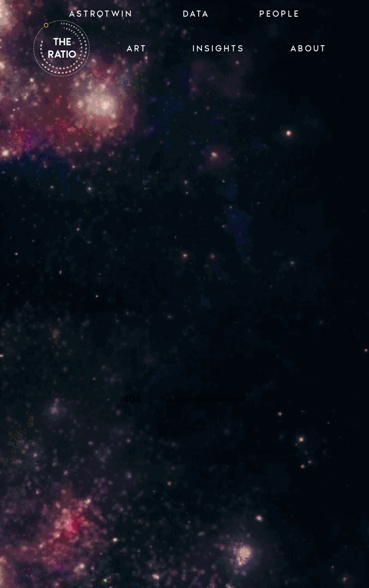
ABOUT (309, 48)
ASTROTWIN (101, 14)
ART (137, 48)
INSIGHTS (219, 48)
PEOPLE (280, 14)
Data (196, 14)
